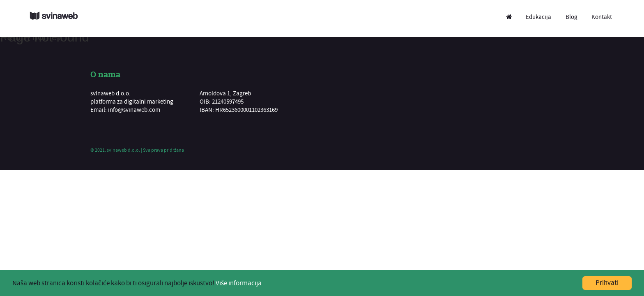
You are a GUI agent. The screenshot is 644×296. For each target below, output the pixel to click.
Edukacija (538, 17)
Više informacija (239, 283)
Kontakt (602, 17)
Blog (572, 17)
